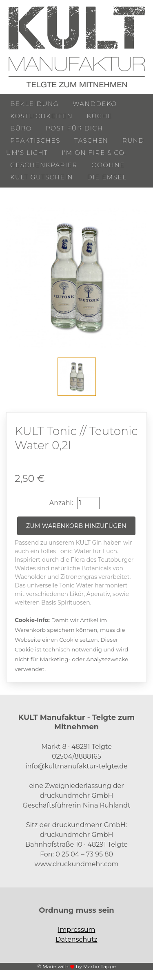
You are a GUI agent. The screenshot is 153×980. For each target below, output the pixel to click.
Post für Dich (74, 128)
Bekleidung (34, 104)
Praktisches (35, 140)
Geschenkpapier (44, 165)
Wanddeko (95, 104)
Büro (21, 128)
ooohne (108, 165)
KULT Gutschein (42, 177)
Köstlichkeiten (41, 116)
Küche (99, 116)
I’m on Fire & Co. (94, 153)
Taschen (91, 140)
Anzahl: (61, 503)
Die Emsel (107, 177)
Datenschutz (76, 939)
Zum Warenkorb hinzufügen (76, 526)
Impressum (77, 930)
